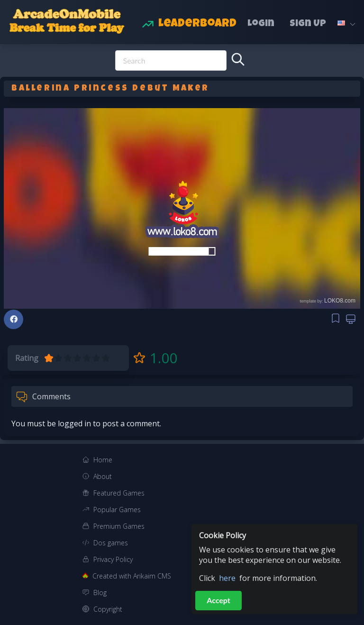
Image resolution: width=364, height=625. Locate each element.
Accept (218, 600)
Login (261, 24)
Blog (100, 593)
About (103, 476)
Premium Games (119, 526)
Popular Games (117, 510)
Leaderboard (197, 24)
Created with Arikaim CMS (132, 576)
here (227, 578)
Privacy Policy (113, 559)
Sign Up (308, 24)
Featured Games (119, 493)
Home (103, 460)
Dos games (111, 543)
